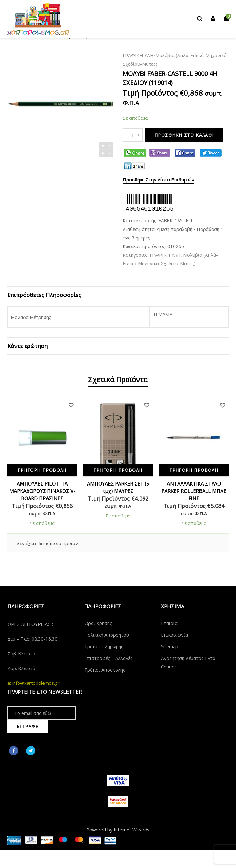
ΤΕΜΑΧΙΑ (163, 314)
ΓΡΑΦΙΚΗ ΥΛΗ (138, 55)
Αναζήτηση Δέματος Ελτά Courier (188, 662)
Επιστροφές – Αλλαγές (108, 658)
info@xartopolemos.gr (36, 683)
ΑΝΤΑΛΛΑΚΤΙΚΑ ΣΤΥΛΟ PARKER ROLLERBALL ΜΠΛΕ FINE (194, 491)
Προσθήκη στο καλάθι (184, 135)
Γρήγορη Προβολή (42, 470)
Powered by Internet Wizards (118, 830)
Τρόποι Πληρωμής (104, 646)
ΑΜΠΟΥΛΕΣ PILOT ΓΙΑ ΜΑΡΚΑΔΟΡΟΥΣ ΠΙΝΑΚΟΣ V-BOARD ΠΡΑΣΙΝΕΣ (42, 491)
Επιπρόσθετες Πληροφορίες (44, 295)
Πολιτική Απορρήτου (107, 635)
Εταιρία (169, 623)
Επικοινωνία (175, 635)
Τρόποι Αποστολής (105, 670)
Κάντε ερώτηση (28, 346)
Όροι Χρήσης (98, 623)
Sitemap (170, 646)
